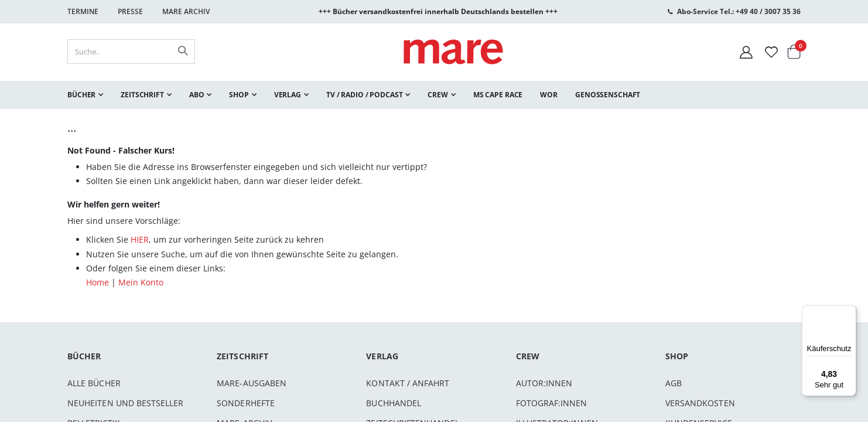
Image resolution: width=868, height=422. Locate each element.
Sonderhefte (246, 403)
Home (98, 282)
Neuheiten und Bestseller (126, 403)
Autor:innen (544, 383)
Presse (130, 11)
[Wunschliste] (771, 52)
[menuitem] (85, 95)
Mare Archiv (186, 11)
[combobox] (131, 52)
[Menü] (849, 308)
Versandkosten (700, 403)
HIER (140, 239)
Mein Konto (141, 282)
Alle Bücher (94, 383)
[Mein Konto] (746, 52)
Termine (83, 11)
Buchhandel (394, 403)
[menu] (434, 95)
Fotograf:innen (552, 403)
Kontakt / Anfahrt (408, 383)
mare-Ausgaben (252, 383)
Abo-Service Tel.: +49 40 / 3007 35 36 (739, 11)
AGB (674, 383)
